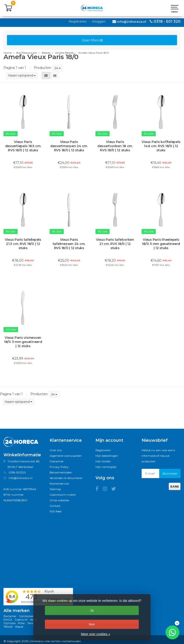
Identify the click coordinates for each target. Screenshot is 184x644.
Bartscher (10, 616)
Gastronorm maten (63, 495)
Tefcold (8, 627)
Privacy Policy (59, 467)
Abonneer (170, 473)
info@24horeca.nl (132, 22)
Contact (55, 506)
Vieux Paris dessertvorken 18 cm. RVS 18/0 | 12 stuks (115, 146)
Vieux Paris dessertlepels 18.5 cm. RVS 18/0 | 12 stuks (23, 146)
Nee (92, 624)
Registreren (78, 21)
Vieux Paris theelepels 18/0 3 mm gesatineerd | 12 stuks (161, 244)
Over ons (56, 450)
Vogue (19, 627)
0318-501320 (17, 472)
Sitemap (55, 489)
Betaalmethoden (61, 472)
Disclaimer (57, 461)
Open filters (92, 40)
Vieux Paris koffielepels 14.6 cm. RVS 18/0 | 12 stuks (161, 146)
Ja (92, 610)
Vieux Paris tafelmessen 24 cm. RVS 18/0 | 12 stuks (69, 244)
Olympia (10, 623)
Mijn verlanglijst (106, 467)
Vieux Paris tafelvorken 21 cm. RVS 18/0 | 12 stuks (115, 244)
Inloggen (99, 21)
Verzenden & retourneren (66, 478)
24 (58, 68)
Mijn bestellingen (107, 456)
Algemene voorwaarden (66, 456)
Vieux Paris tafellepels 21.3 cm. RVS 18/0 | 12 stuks (23, 244)
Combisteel (26, 616)
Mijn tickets (103, 461)
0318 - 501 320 (167, 21)
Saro (30, 623)
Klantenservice (59, 484)
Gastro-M (21, 620)
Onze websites (59, 500)
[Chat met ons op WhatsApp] (172, 632)
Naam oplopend (22, 75)
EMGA (8, 620)
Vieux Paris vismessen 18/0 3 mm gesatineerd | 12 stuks (23, 342)
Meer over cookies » (95, 634)
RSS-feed (56, 511)
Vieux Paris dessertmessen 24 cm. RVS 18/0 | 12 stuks (69, 146)
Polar (21, 623)
